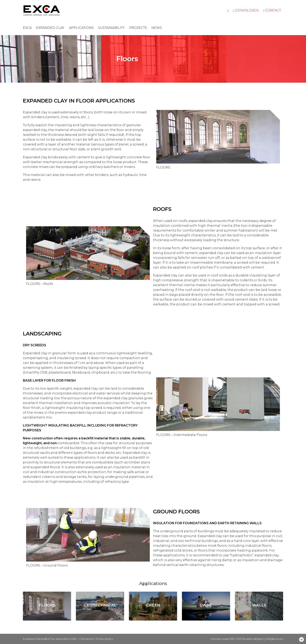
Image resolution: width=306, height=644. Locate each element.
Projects (138, 28)
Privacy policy (104, 639)
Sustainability (111, 28)
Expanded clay (50, 28)
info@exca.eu (274, 639)
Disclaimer (87, 639)
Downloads (246, 10)
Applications (81, 28)
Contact (272, 10)
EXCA (27, 28)
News (157, 28)
